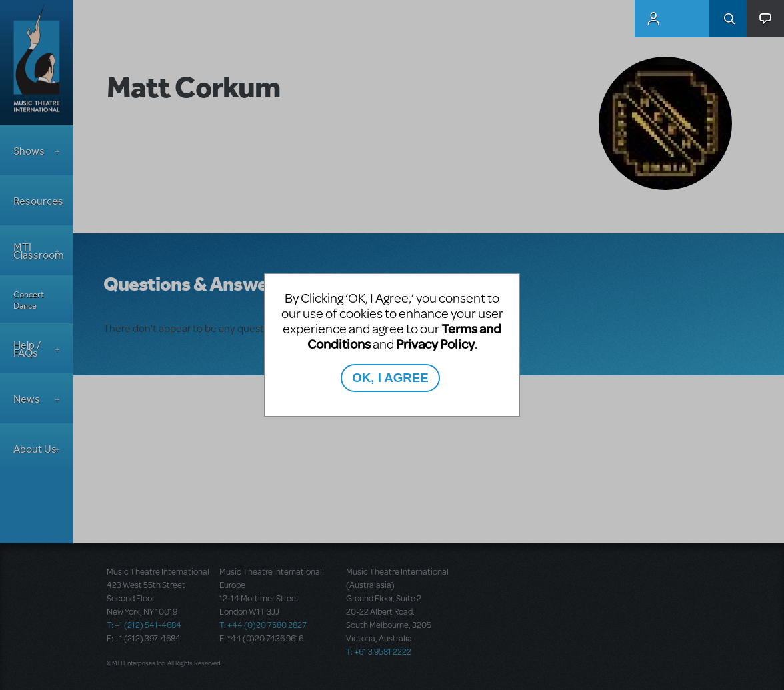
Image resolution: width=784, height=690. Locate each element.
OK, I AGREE (390, 378)
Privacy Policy (435, 344)
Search (728, 19)
